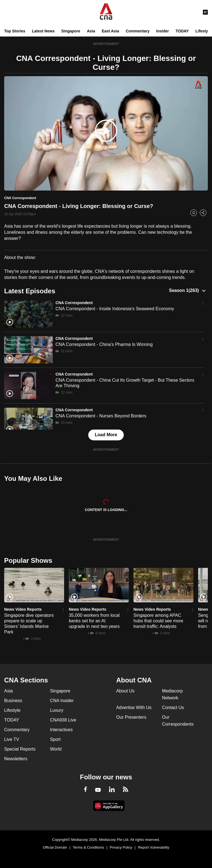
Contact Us (173, 708)
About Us (125, 691)
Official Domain (55, 847)
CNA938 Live (63, 720)
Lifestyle (203, 31)
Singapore (71, 31)
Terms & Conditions (88, 847)
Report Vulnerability (154, 847)
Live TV (12, 739)
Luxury (57, 710)
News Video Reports (23, 609)
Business (13, 701)
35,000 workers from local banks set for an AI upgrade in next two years (94, 621)
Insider (163, 31)
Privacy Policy (121, 847)
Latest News (43, 31)
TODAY (182, 31)
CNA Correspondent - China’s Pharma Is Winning (104, 344)
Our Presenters (131, 717)
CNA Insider (62, 701)
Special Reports (20, 749)
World (56, 749)
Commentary (138, 31)
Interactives (61, 730)
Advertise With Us (134, 708)
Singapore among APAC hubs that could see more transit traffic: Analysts (158, 621)
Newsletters (16, 759)
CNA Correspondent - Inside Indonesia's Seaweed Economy (115, 309)
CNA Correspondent (74, 303)
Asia (91, 31)
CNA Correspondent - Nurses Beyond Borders (101, 416)
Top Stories (15, 31)
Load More (106, 435)
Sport (55, 739)
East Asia (111, 31)
